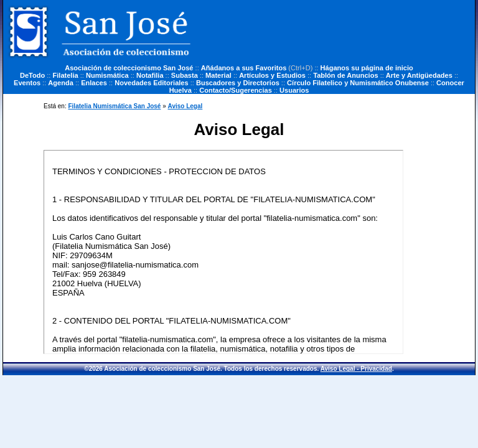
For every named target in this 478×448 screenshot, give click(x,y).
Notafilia (150, 75)
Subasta (185, 75)
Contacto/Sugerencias (236, 90)
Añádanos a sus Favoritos (244, 68)
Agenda (61, 83)
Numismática (107, 75)
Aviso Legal (185, 106)
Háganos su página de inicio (367, 68)
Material (218, 75)
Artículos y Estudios (272, 75)
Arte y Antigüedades (419, 75)
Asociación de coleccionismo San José (129, 68)
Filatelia (66, 75)
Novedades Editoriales (152, 83)
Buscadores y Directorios (238, 83)
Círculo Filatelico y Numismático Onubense (358, 83)
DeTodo (32, 75)
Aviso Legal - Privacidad (356, 369)
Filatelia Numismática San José (114, 106)
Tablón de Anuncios (345, 75)
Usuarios (294, 90)
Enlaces (94, 83)
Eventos (27, 83)
